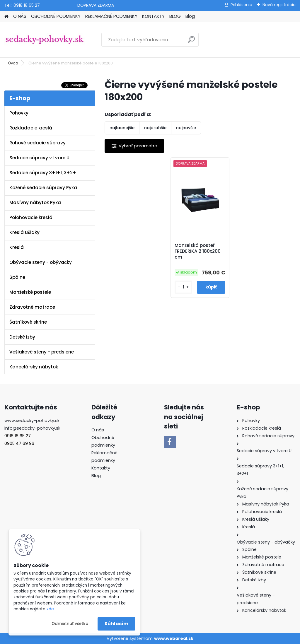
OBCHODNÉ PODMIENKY (56, 16)
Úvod (13, 63)
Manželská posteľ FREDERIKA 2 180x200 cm (198, 251)
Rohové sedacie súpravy (37, 143)
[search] (191, 42)
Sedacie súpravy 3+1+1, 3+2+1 (44, 173)
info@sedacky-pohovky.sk (32, 428)
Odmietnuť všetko (70, 624)
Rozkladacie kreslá (31, 128)
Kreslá (17, 247)
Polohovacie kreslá (31, 217)
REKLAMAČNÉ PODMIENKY (111, 16)
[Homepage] (6, 17)
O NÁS (20, 16)
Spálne (17, 277)
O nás (98, 430)
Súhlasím (116, 624)
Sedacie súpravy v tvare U (39, 158)
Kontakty (101, 468)
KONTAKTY (153, 16)
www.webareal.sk (174, 638)
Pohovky (19, 113)
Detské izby (22, 337)
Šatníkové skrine (28, 322)
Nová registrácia (279, 5)
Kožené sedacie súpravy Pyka (43, 188)
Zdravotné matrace (32, 307)
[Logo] (45, 40)
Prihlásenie (241, 5)
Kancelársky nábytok (34, 367)
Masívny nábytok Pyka (35, 203)
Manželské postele (30, 292)
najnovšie (186, 128)
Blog (190, 16)
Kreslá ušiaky (24, 232)
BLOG (175, 16)
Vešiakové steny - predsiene (42, 352)
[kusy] (183, 287)
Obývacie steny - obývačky (41, 262)
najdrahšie (155, 128)
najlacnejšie (122, 128)
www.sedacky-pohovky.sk (32, 421)
